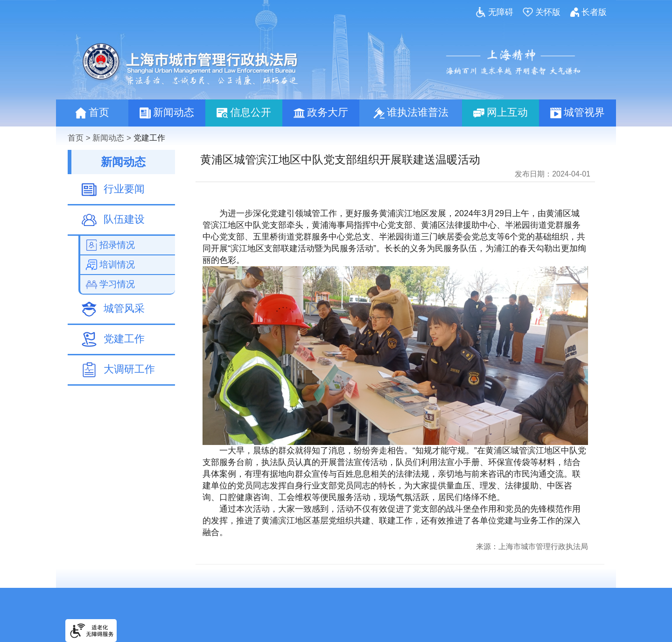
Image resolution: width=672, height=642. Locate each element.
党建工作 (149, 138)
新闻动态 (108, 138)
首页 (76, 138)
